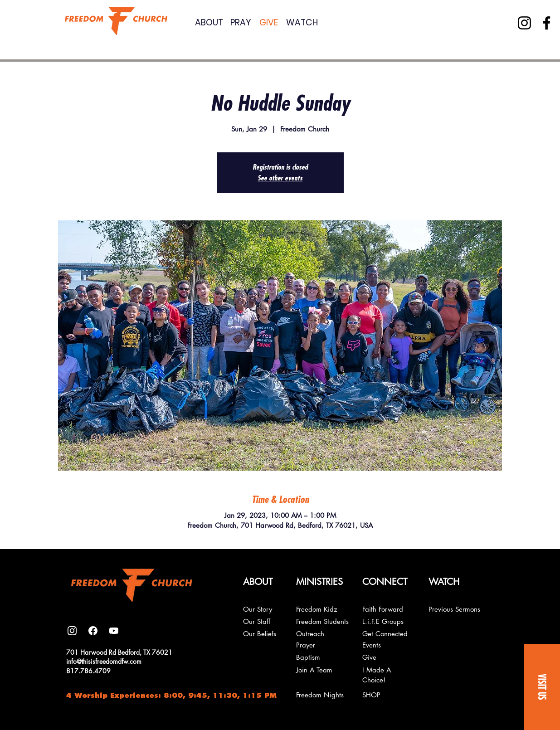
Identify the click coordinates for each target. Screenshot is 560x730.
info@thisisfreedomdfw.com (104, 661)
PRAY (241, 22)
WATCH (302, 22)
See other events (280, 178)
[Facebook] (547, 23)
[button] (542, 687)
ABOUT (209, 22)
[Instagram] (524, 23)
